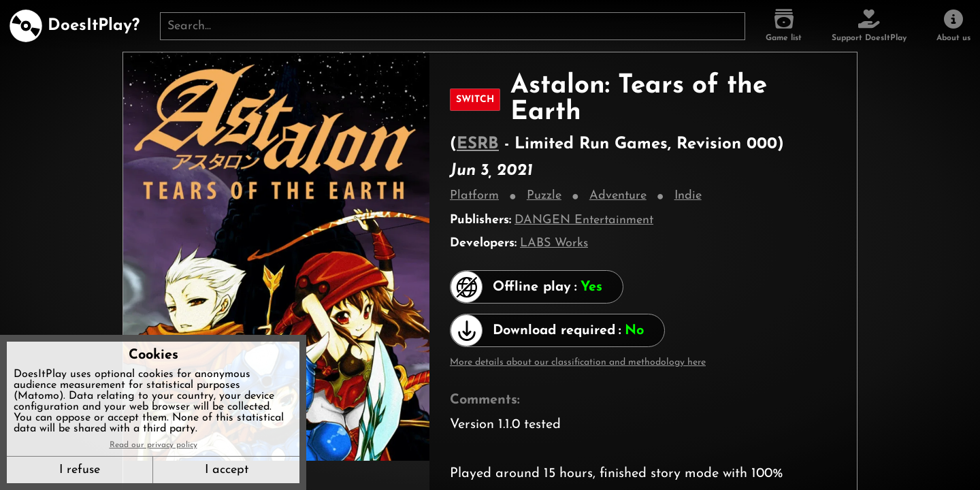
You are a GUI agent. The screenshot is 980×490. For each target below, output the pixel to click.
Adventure (618, 196)
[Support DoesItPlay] (869, 26)
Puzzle (544, 196)
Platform (474, 196)
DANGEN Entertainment (584, 220)
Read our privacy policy (153, 445)
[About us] (953, 26)
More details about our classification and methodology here (578, 362)
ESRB (478, 144)
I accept (227, 470)
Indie (688, 196)
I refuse (80, 470)
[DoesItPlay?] (75, 26)
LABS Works (554, 243)
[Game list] (784, 26)
